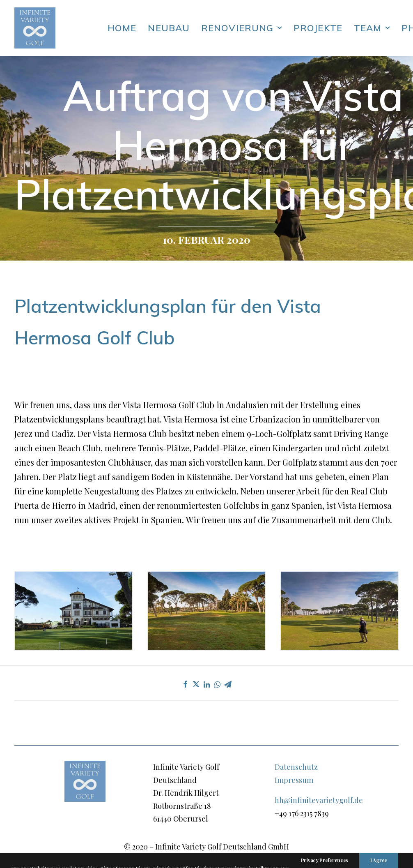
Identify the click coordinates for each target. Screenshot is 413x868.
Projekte (318, 28)
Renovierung (242, 28)
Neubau (169, 28)
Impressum (294, 780)
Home (122, 28)
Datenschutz (296, 767)
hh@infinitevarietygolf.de (319, 800)
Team (372, 28)
